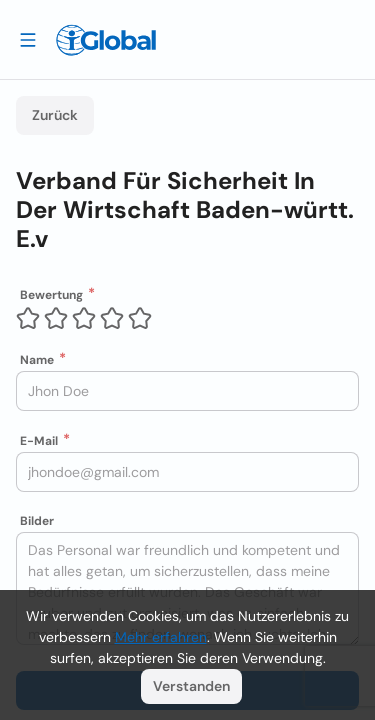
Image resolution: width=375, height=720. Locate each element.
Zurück (55, 115)
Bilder (37, 521)
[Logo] (106, 40)
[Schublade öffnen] (28, 39)
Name (37, 360)
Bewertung (51, 295)
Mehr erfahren (161, 637)
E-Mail (39, 441)
